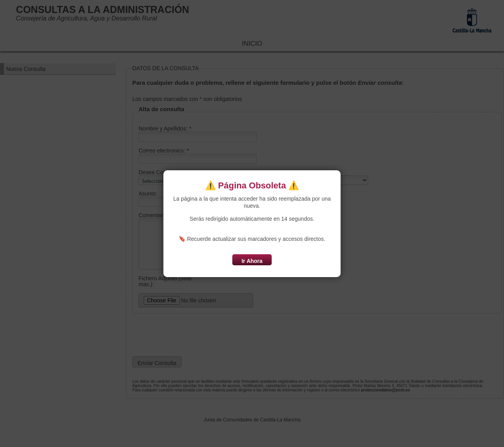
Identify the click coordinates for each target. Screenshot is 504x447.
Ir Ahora (252, 261)
